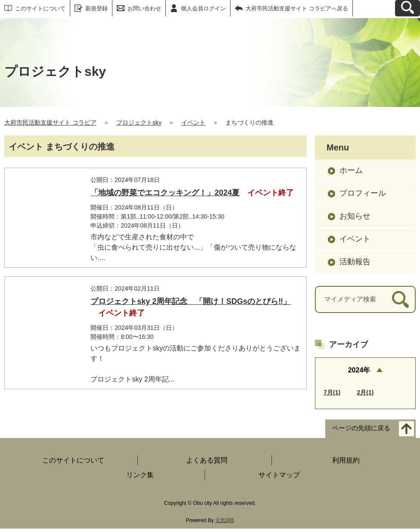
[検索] (400, 299)
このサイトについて (40, 8)
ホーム (351, 170)
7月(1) (332, 392)
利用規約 (346, 464)
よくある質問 (207, 464)
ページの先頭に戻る (361, 432)
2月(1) (366, 392)
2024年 (359, 370)
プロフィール (363, 193)
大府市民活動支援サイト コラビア (50, 122)
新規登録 (96, 8)
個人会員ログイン (203, 8)
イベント (193, 122)
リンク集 (140, 478)
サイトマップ (279, 478)
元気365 (225, 524)
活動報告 (355, 262)
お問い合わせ (144, 8)
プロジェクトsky (139, 122)
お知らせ (355, 216)
